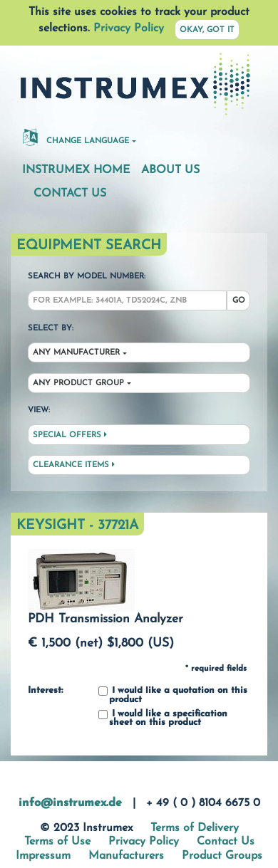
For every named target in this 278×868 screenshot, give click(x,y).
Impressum (43, 856)
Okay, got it (207, 30)
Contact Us (70, 194)
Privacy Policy (129, 28)
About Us (170, 170)
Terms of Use (57, 842)
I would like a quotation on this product (173, 695)
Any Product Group (78, 383)
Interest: (45, 691)
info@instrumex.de (70, 803)
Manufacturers (126, 856)
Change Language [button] (76, 137)
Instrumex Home (76, 170)
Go (239, 301)
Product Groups (222, 856)
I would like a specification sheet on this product (163, 719)
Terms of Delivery (195, 828)
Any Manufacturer (76, 353)
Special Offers (70, 435)
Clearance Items (74, 465)
